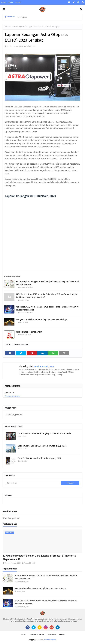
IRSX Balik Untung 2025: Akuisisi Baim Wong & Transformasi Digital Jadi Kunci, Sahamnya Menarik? (47, 296)
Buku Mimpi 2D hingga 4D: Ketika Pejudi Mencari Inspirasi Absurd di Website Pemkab (47, 283)
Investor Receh (50, 640)
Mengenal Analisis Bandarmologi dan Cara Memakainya (42, 319)
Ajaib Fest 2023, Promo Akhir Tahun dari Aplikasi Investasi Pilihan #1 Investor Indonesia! (47, 308)
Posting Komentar (13, 396)
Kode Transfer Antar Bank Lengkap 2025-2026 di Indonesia (44, 433)
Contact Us (52, 635)
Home (4, 2)
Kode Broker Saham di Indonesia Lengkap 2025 (39, 458)
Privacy (62, 635)
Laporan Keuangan (21, 344)
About (11, 2)
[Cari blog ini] (33, 483)
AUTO (15, 27)
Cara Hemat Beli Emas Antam (29, 332)
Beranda (8, 27)
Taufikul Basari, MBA (15, 46)
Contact (18, 2)
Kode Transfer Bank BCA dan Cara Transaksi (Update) (42, 446)
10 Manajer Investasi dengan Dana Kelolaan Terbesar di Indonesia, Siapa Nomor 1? (39, 558)
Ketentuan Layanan (37, 635)
